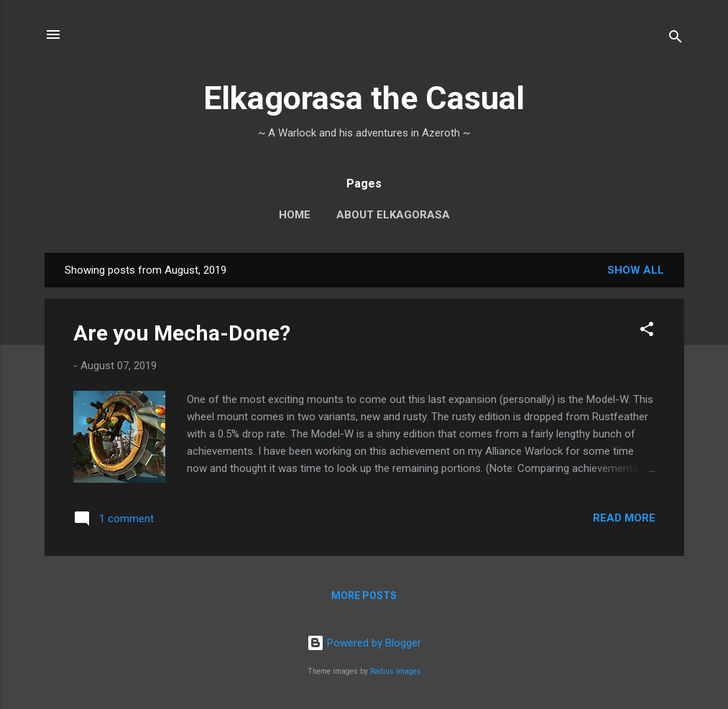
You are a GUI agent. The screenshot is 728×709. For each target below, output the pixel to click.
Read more (624, 518)
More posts (364, 596)
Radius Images (396, 671)
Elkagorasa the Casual (364, 98)
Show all (636, 270)
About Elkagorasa (393, 215)
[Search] (676, 39)
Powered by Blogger (364, 643)
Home (295, 215)
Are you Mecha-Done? (182, 333)
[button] (647, 332)
